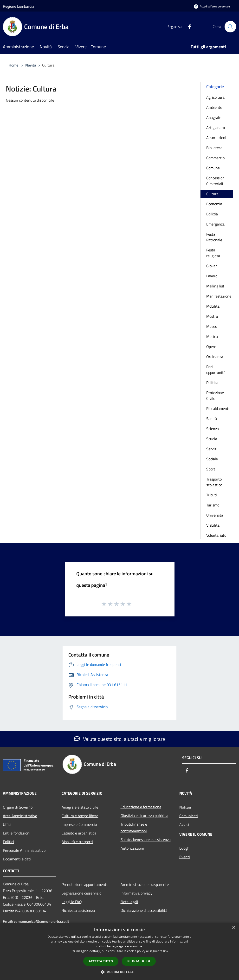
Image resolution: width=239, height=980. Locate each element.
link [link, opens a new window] (166, 951)
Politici (8, 842)
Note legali (129, 902)
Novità (31, 65)
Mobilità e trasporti (77, 842)
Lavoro (212, 276)
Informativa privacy (136, 893)
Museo (212, 326)
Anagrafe (214, 117)
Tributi (212, 495)
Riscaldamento (218, 408)
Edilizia (212, 214)
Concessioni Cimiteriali (216, 181)
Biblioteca (214, 148)
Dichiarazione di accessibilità (144, 910)
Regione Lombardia (19, 6)
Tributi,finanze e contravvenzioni (134, 828)
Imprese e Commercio (79, 824)
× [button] (234, 928)
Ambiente (214, 107)
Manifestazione (219, 296)
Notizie (185, 807)
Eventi (185, 857)
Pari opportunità (216, 370)
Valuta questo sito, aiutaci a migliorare (120, 739)
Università (215, 515)
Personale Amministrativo (24, 850)
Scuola (212, 439)
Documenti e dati (17, 859)
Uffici (7, 824)
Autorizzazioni (132, 848)
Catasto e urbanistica (79, 833)
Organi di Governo (18, 807)
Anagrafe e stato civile (80, 807)
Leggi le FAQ (72, 902)
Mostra (212, 316)
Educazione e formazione (141, 807)
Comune (213, 168)
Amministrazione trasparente (145, 884)
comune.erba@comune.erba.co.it (41, 921)
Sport (211, 469)
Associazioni (216, 138)
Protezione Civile (215, 396)
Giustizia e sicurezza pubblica (144, 816)
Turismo (213, 505)
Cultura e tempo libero (80, 816)
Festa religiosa (213, 253)
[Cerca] (230, 27)
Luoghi (185, 848)
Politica (212, 383)
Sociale (212, 459)
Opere (211, 347)
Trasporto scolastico (214, 482)
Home (13, 65)
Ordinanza (215, 357)
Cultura (212, 194)
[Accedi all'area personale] (212, 6)
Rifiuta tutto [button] (139, 961)
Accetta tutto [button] (101, 961)
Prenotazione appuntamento (85, 884)
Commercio (215, 158)
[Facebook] (187, 27)
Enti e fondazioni (17, 833)
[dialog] (119, 951)
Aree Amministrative (20, 816)
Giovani (212, 266)
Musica (212, 336)
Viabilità (213, 525)
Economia (214, 204)
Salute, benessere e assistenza (146, 840)
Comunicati (189, 816)
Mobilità (213, 306)
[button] (120, 972)
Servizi (212, 449)
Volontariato (216, 535)
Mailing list (215, 286)
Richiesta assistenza (78, 910)
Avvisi (184, 824)
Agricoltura (215, 97)
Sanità (212, 419)
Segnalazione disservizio (81, 893)
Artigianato (216, 128)
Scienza (213, 429)
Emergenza (215, 224)
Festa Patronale (214, 237)
